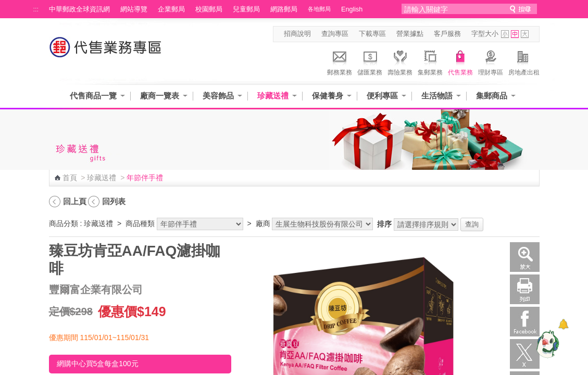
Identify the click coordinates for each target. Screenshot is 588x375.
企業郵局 (171, 9)
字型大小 (485, 34)
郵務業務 (340, 61)
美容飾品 (218, 96)
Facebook (525, 322)
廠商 (263, 223)
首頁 (70, 178)
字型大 (525, 34)
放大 (525, 257)
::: (36, 9)
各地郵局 (319, 9)
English (352, 9)
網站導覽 (134, 9)
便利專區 (382, 96)
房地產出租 (524, 61)
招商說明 (297, 34)
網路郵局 (284, 9)
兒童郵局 (246, 9)
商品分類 (64, 223)
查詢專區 (335, 34)
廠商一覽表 (160, 96)
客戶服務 (447, 34)
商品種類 (140, 223)
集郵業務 (430, 61)
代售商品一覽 (93, 96)
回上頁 (75, 201)
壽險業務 (400, 61)
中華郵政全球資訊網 (79, 9)
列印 (525, 289)
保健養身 (328, 96)
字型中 (515, 34)
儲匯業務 (370, 61)
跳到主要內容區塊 (5, 5)
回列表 (114, 201)
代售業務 (460, 61)
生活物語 (437, 96)
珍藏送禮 (273, 96)
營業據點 (410, 34)
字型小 (505, 34)
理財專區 (491, 61)
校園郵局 (209, 9)
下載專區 (372, 34)
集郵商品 (492, 96)
